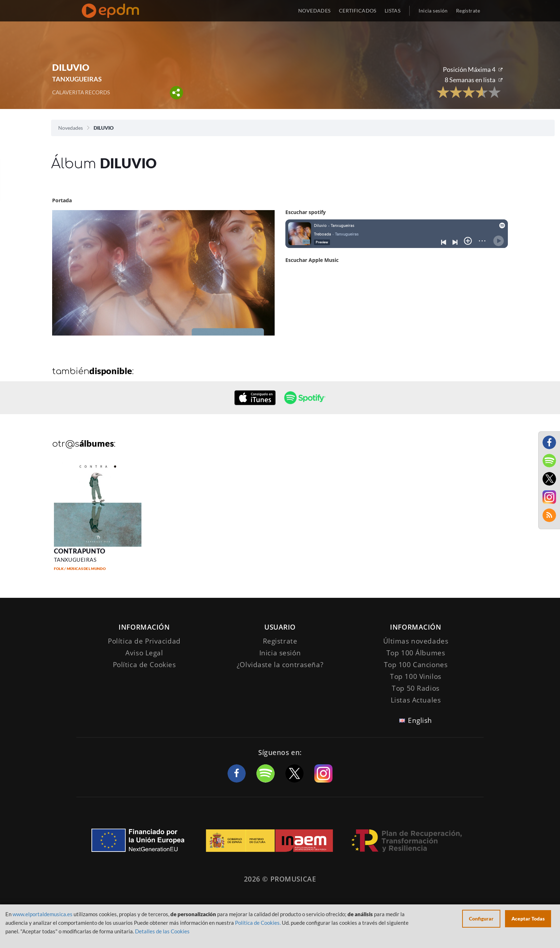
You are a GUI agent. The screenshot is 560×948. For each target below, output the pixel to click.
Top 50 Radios (416, 688)
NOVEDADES (314, 11)
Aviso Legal (144, 653)
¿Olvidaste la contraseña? (280, 665)
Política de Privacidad (144, 641)
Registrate (280, 641)
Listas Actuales (416, 700)
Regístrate (468, 11)
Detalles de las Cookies (162, 931)
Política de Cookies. (258, 923)
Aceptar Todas (528, 919)
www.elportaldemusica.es (42, 914)
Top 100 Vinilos (416, 676)
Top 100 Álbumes (416, 653)
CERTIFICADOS (358, 11)
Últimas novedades (416, 641)
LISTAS (393, 11)
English (420, 720)
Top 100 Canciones (416, 665)
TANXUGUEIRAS (77, 79)
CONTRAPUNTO (80, 551)
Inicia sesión (433, 11)
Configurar (481, 919)
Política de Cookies (144, 665)
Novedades (71, 128)
